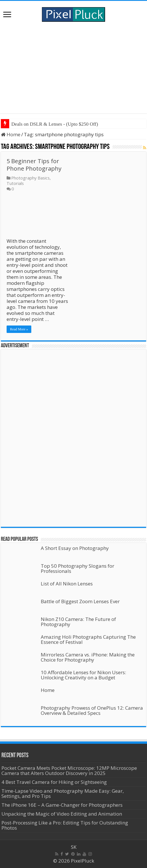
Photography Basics (30, 178)
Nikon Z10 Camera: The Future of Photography (78, 622)
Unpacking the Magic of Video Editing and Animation (62, 814)
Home (11, 134)
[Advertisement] (74, 68)
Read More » (19, 329)
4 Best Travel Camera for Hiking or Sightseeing (54, 782)
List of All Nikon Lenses (67, 584)
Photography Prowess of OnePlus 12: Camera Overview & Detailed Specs (92, 710)
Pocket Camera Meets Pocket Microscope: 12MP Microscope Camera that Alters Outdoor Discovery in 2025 (69, 771)
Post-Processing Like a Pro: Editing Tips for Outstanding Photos (65, 825)
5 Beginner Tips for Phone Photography (34, 165)
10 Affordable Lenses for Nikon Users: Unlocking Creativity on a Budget (83, 675)
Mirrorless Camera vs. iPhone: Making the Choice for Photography (88, 657)
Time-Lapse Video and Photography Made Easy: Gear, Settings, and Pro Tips (63, 793)
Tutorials (15, 183)
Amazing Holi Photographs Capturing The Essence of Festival (88, 639)
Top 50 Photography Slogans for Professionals (78, 568)
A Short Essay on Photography (75, 548)
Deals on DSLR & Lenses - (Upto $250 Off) (55, 124)
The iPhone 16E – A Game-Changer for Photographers (63, 805)
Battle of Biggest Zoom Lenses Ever (80, 601)
